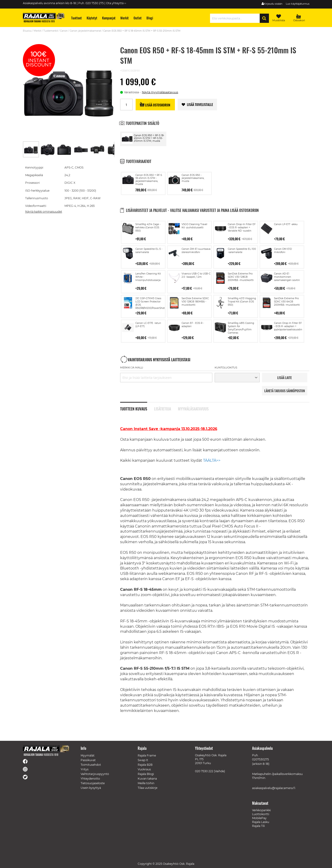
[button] (48, 149)
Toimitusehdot (91, 765)
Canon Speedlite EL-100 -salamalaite (242, 251)
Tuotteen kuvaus (134, 408)
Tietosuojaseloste (93, 783)
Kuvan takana (147, 779)
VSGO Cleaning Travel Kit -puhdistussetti (194, 226)
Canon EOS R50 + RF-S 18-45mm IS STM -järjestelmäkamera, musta (149, 180)
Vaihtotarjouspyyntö (95, 774)
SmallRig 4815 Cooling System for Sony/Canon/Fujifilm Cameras (241, 328)
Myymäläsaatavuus (193, 408)
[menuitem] (76, 18)
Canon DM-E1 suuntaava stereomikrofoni (196, 251)
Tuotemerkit (51, 31)
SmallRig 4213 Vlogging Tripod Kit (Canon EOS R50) (242, 302)
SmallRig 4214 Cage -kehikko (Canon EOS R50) (148, 228)
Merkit (38, 31)
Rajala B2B (145, 765)
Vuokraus (144, 769)
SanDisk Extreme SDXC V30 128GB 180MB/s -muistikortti (195, 302)
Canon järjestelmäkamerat (85, 31)
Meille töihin (146, 783)
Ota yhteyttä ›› (116, 3)
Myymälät (88, 755)
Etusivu (27, 31)
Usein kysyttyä (91, 788)
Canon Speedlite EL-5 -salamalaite (149, 251)
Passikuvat (88, 760)
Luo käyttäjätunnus (298, 4)
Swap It (143, 760)
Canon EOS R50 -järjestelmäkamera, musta (193, 178)
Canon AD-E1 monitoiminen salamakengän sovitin (287, 277)
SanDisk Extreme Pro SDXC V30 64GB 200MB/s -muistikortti (287, 302)
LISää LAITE (285, 378)
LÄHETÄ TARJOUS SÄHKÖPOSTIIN (285, 391)
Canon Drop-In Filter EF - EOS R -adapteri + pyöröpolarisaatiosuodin (288, 326)
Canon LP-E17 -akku (286, 224)
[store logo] (44, 18)
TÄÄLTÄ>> (212, 460)
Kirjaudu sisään (273, 4)
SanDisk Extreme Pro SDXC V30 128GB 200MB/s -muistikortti (241, 277)
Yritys (85, 769)
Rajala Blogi (146, 774)
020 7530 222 (204, 771)
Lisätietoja (163, 408)
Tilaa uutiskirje (148, 788)
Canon (64, 31)
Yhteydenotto (90, 779)
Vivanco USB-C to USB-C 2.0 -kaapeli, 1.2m (196, 275)
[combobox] (236, 18)
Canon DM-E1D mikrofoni (283, 251)
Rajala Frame (147, 755)
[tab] (137, 406)
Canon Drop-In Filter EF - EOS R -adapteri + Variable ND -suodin (242, 228)
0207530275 (260, 759)
